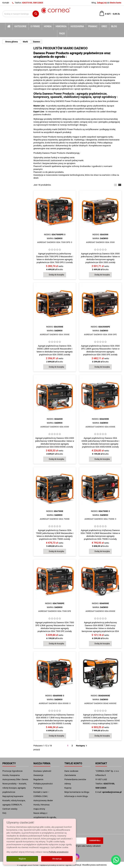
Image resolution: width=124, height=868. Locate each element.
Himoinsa (61, 26)
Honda (48, 26)
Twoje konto (73, 763)
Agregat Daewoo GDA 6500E (100, 427)
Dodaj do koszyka (57, 275)
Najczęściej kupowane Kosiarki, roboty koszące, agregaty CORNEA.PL (14, 800)
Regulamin (38, 779)
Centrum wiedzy (10, 809)
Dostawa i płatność (42, 771)
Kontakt (6, 3)
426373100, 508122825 (33, 3)
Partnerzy (38, 788)
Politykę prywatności (58, 852)
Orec (104, 26)
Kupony (68, 788)
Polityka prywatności (43, 784)
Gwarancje (38, 775)
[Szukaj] (21, 14)
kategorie (21, 26)
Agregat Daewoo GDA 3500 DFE (100, 334)
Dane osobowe (71, 771)
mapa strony (39, 809)
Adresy (68, 784)
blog (114, 26)
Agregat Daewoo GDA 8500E (100, 611)
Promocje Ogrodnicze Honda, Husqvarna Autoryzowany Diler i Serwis (15, 775)
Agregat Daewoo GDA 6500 (55, 427)
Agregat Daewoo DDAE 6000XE (100, 703)
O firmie (35, 26)
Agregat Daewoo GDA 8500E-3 (55, 703)
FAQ (4, 813)
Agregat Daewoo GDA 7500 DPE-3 (55, 242)
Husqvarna (77, 26)
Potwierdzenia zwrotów (75, 779)
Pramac (93, 26)
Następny (82, 746)
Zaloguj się (102, 3)
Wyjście (22, 859)
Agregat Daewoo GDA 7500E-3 (100, 519)
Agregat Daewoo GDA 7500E (55, 519)
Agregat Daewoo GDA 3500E (55, 334)
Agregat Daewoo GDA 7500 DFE (55, 611)
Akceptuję (57, 859)
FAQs (62, 33)
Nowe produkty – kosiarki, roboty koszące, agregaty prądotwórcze (15, 788)
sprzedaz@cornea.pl (112, 792)
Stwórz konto (116, 3)
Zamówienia (70, 775)
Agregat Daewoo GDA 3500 (100, 242)
